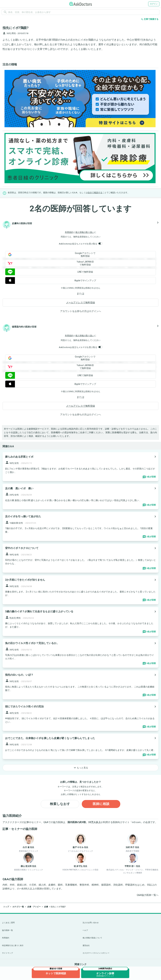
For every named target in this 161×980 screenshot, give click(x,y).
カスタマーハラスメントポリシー (96, 953)
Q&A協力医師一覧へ (148, 895)
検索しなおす (60, 804)
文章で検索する (150, 19)
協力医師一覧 (7, 930)
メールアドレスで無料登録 (80, 303)
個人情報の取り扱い (85, 232)
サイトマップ (7, 953)
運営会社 (86, 946)
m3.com (136, 822)
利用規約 (69, 232)
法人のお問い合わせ (91, 923)
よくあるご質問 (8, 923)
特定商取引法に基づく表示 (13, 946)
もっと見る (80, 768)
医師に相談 (101, 804)
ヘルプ (85, 930)
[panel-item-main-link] (80, 467)
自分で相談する (95, 193)
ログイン (154, 4)
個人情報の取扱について (92, 938)
